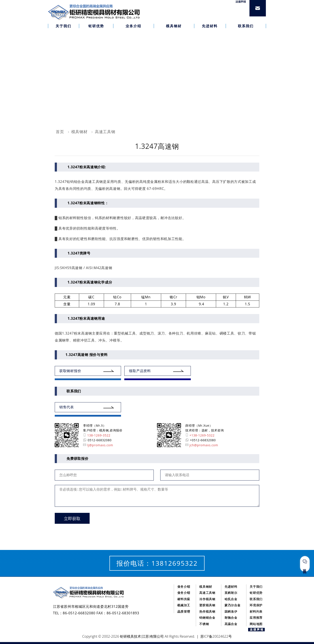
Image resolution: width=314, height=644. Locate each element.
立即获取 (72, 519)
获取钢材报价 (70, 371)
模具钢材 (79, 132)
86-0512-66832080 (79, 613)
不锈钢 (204, 624)
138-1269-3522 (97, 435)
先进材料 (231, 586)
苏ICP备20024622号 (216, 636)
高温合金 (231, 624)
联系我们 (256, 599)
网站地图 (256, 624)
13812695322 (174, 563)
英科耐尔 (231, 593)
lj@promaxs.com (98, 445)
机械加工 (184, 605)
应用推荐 (256, 617)
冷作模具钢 (207, 599)
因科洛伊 (231, 611)
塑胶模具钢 (207, 605)
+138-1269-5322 (200, 435)
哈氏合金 (231, 599)
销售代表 (67, 407)
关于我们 (256, 586)
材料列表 (256, 611)
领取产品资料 (140, 371)
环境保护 (256, 605)
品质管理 (184, 611)
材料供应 (184, 599)
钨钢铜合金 (207, 617)
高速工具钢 (105, 132)
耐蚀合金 (231, 617)
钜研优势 (256, 593)
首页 (60, 132)
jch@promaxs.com (202, 445)
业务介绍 (184, 586)
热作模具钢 (207, 611)
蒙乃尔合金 (233, 605)
